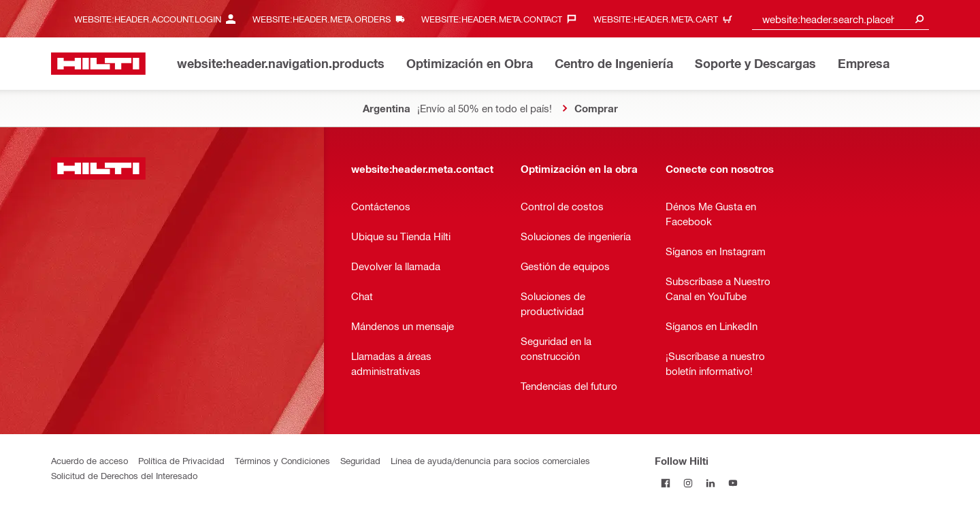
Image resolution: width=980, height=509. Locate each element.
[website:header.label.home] (98, 64)
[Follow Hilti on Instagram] (688, 483)
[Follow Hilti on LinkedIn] (711, 483)
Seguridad (360, 460)
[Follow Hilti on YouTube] (733, 483)
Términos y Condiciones (282, 460)
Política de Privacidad (181, 460)
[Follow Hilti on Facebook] (666, 483)
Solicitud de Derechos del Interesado (124, 475)
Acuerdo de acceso (89, 460)
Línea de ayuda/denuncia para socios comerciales (490, 460)
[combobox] (840, 19)
